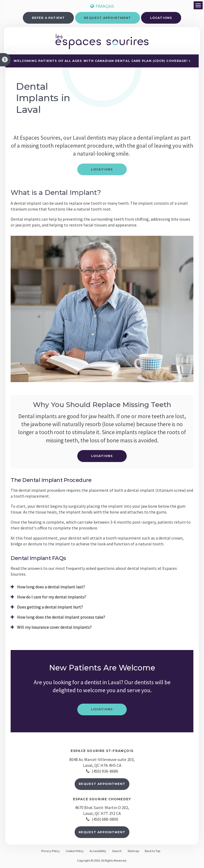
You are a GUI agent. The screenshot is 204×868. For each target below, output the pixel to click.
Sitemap (133, 852)
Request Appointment (102, 785)
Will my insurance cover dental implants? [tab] (54, 628)
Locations (161, 18)
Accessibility (98, 852)
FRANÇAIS (102, 6)
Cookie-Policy (75, 852)
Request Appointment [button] (107, 18)
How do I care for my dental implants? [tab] (52, 598)
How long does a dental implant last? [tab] (51, 588)
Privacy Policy (50, 852)
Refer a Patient (48, 18)
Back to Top (152, 852)
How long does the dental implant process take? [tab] (61, 618)
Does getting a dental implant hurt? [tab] (50, 608)
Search (117, 852)
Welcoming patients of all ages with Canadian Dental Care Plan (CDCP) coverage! (101, 62)
